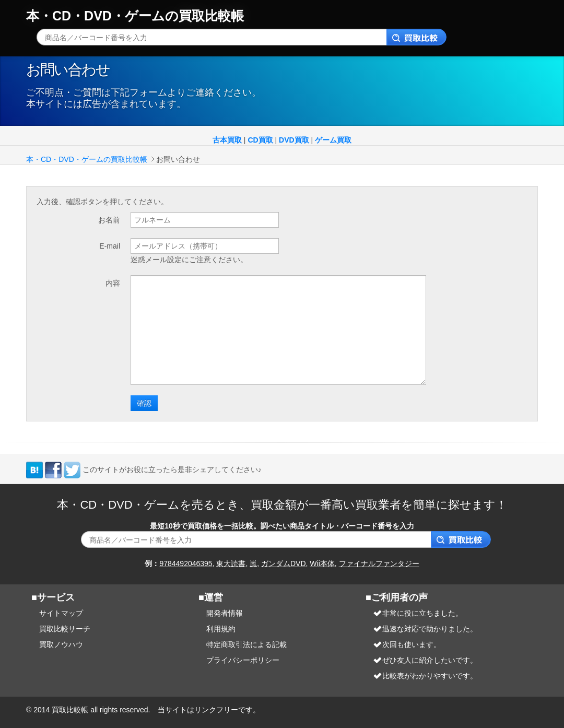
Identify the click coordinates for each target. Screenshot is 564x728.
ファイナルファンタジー (379, 563)
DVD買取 (294, 140)
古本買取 (227, 140)
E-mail (110, 246)
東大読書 (231, 563)
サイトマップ (61, 613)
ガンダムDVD (284, 563)
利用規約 (221, 629)
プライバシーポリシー (243, 660)
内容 (113, 283)
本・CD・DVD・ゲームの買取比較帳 (135, 16)
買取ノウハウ (61, 644)
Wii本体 (322, 563)
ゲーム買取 (333, 140)
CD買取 (260, 140)
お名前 (109, 220)
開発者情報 (225, 613)
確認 (144, 403)
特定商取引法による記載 (246, 644)
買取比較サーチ (65, 629)
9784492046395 (186, 563)
